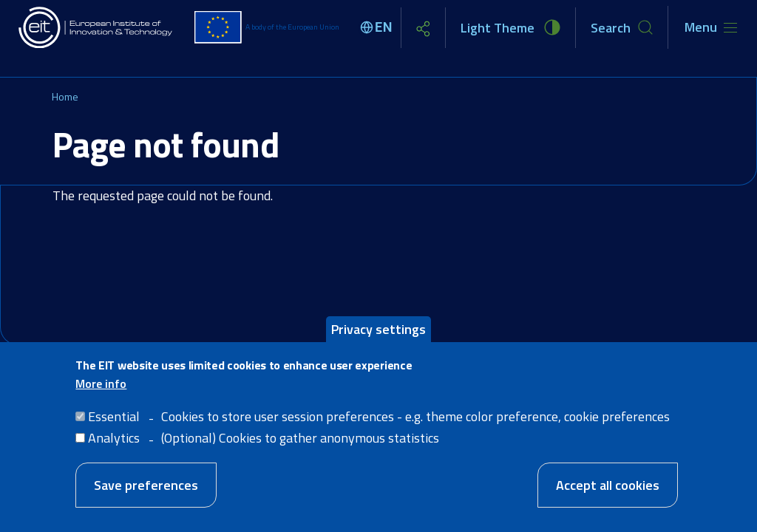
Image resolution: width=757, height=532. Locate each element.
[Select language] (378, 27)
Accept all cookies (608, 486)
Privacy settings (378, 330)
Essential (114, 417)
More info (101, 384)
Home (65, 96)
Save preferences (146, 486)
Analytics (114, 439)
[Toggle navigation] (711, 27)
